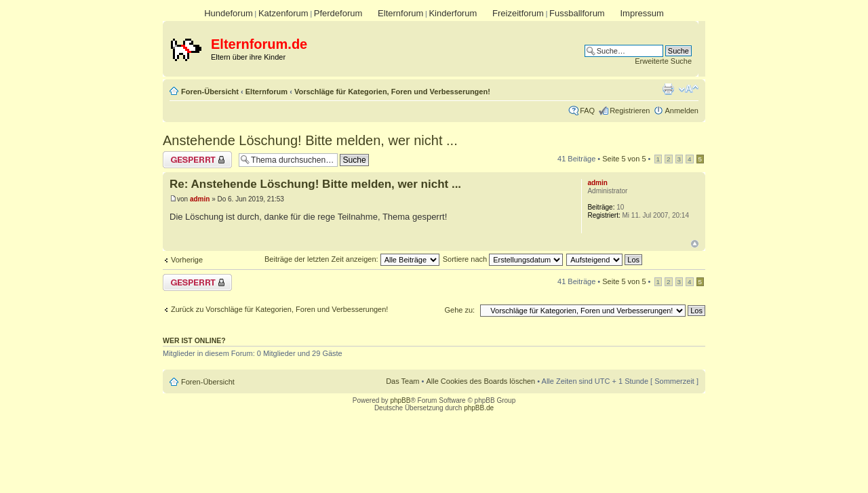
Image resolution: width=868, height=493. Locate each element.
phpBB (400, 400)
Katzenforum (283, 13)
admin (200, 199)
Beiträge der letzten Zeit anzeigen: (352, 259)
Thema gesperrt (197, 160)
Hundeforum (229, 13)
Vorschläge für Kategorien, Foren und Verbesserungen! (392, 92)
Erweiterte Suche (663, 61)
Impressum (642, 13)
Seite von (624, 159)
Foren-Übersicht (210, 92)
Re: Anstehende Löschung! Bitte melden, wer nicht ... (315, 184)
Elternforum (400, 13)
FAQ (587, 111)
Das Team (402, 381)
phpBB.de (479, 408)
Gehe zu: (459, 310)
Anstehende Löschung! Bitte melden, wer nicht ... (310, 140)
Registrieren (630, 111)
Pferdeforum (338, 13)
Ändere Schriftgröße (689, 89)
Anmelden (682, 111)
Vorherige (187, 260)
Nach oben (695, 244)
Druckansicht (668, 89)
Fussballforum (577, 13)
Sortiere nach (503, 259)
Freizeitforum (518, 13)
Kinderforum (453, 13)
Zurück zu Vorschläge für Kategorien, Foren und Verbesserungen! (279, 309)
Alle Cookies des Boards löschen (480, 381)
